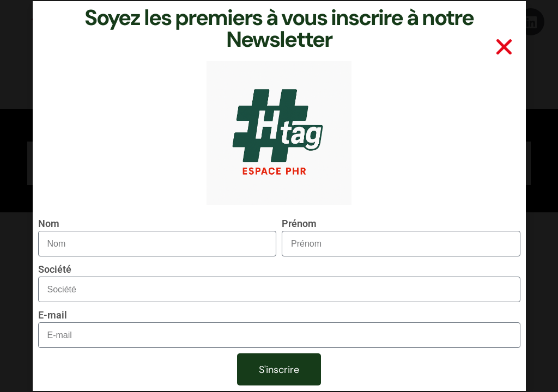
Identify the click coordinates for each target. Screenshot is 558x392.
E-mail (53, 315)
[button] (504, 47)
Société (55, 269)
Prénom (299, 223)
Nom (49, 223)
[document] (279, 196)
